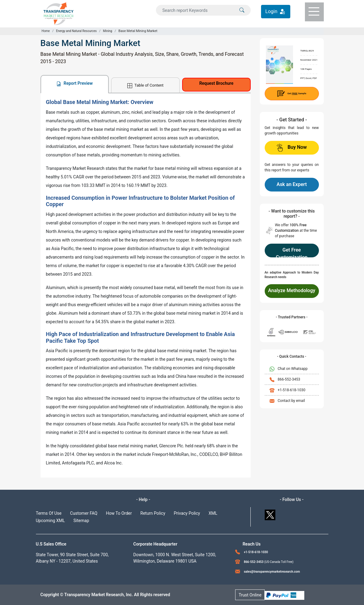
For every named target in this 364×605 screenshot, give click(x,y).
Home (46, 31)
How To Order (119, 513)
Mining (108, 31)
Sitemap (81, 521)
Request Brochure (216, 83)
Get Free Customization (292, 252)
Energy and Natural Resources (76, 31)
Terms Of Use (49, 513)
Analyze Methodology (292, 290)
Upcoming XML (51, 521)
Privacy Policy (187, 513)
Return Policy (153, 513)
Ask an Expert (292, 184)
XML (213, 513)
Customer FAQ (84, 513)
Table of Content (145, 86)
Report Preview (74, 83)
